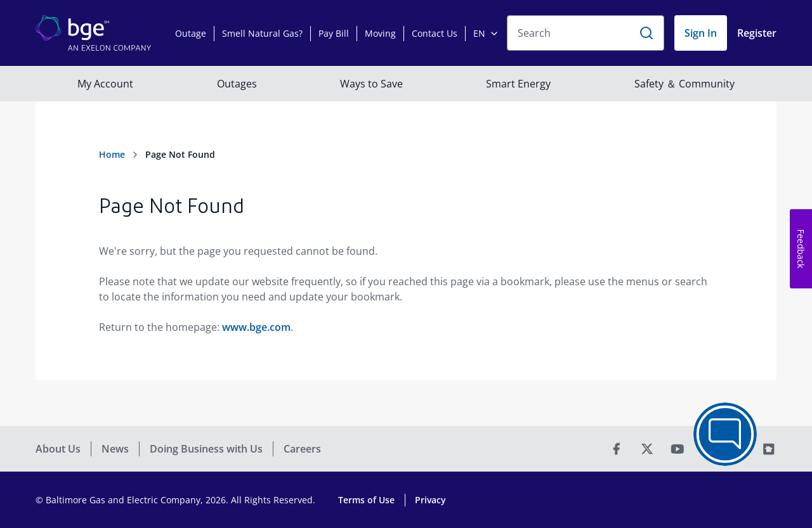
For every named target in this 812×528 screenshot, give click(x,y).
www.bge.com (256, 327)
